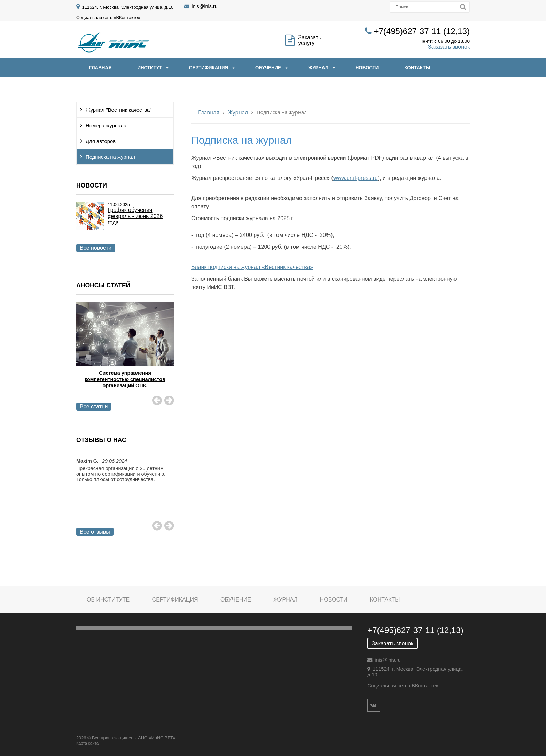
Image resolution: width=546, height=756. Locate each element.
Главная (100, 68)
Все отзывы (95, 532)
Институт (150, 68)
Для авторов (101, 141)
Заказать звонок (449, 47)
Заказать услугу (310, 40)
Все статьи (94, 407)
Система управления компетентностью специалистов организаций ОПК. (125, 379)
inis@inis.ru (205, 6)
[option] (125, 354)
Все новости (96, 248)
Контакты (417, 68)
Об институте (108, 600)
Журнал (318, 68)
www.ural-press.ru (356, 178)
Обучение (268, 68)
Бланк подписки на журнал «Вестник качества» (252, 267)
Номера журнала (106, 126)
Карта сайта (87, 743)
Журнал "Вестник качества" (119, 110)
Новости (367, 68)
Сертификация (209, 68)
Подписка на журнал (110, 157)
